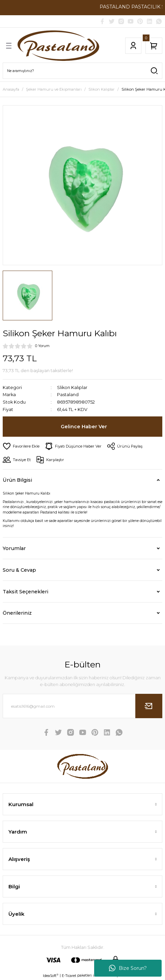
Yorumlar (14, 548)
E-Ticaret (69, 976)
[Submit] (149, 706)
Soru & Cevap (19, 570)
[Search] (82, 71)
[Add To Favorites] (21, 446)
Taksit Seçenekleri (25, 592)
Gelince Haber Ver (84, 427)
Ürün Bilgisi (17, 480)
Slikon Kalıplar (72, 388)
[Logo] (58, 46)
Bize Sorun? (128, 968)
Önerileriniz (17, 613)
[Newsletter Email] (82, 706)
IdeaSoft (51, 976)
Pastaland (68, 395)
